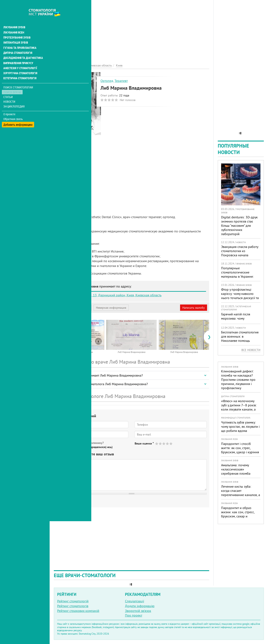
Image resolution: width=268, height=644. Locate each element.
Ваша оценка (144, 443)
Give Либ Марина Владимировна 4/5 (168, 444)
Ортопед (107, 81)
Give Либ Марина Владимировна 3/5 (164, 444)
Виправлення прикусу (19, 53)
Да (64, 447)
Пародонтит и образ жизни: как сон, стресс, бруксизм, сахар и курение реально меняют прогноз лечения (240, 516)
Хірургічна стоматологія (21, 63)
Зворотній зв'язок (138, 611)
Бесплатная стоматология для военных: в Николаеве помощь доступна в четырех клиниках (240, 341)
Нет (75, 447)
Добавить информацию (18, 113)
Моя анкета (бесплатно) (74, 308)
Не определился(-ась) (99, 447)
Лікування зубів (15, 18)
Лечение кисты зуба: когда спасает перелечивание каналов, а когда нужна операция (241, 493)
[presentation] (56, 337)
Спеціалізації (135, 601)
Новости (10, 91)
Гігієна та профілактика (20, 38)
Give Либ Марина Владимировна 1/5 (157, 444)
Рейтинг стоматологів (73, 606)
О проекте (10, 104)
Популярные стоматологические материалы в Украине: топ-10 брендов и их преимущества (237, 276)
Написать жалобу (194, 308)
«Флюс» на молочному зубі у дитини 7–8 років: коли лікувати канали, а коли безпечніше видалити (239, 409)
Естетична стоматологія (20, 68)
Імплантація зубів (16, 33)
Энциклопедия (14, 96)
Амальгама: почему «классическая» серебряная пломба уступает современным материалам (238, 473)
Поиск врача (13, 82)
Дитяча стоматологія (18, 43)
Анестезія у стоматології (20, 58)
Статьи (8, 86)
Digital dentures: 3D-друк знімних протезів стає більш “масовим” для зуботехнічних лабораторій (239, 225)
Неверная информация (111, 308)
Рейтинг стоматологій (73, 601)
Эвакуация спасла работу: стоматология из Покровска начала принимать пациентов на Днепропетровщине (240, 255)
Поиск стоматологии (19, 77)
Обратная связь (14, 109)
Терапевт (121, 81)
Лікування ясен (14, 23)
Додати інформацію (140, 606)
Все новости (251, 350)
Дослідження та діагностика (23, 48)
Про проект (134, 615)
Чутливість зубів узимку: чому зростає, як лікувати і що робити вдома (240, 426)
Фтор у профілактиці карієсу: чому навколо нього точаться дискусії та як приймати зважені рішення (240, 298)
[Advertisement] (131, 29)
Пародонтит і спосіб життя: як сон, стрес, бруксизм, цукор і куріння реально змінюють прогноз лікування (240, 452)
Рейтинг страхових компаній (78, 611)
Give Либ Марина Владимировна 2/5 (160, 444)
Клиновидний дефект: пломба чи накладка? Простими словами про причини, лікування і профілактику (238, 380)
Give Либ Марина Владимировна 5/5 (171, 444)
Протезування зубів (17, 28)
